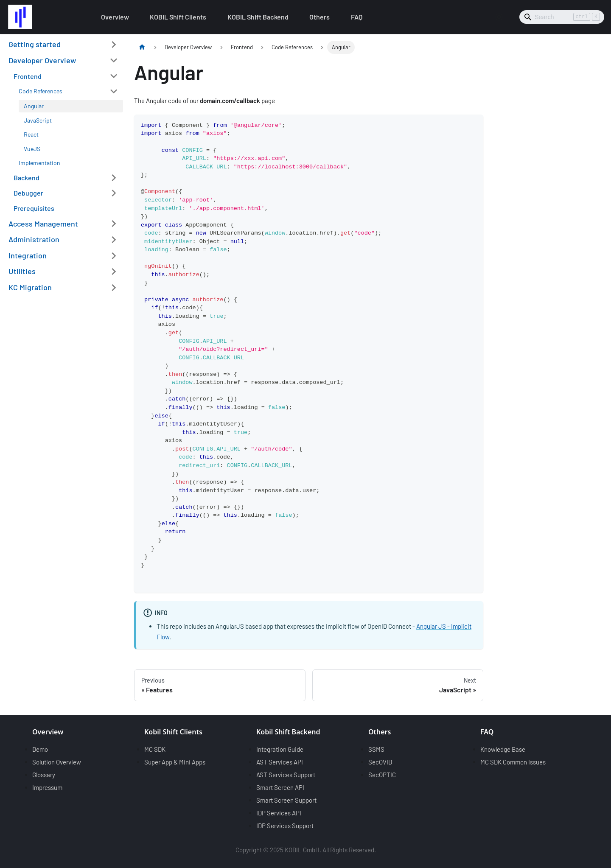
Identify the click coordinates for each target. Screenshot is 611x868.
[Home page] (142, 47)
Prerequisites (34, 208)
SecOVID (380, 762)
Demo (40, 749)
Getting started (35, 44)
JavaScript (38, 120)
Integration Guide (280, 749)
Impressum (47, 787)
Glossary (44, 775)
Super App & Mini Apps (175, 762)
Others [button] (320, 17)
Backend (27, 178)
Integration (28, 255)
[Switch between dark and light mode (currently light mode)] (499, 17)
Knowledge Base (503, 749)
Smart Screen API (280, 787)
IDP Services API (279, 813)
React (31, 134)
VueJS (32, 149)
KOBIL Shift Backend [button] (258, 17)
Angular (34, 106)
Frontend (28, 76)
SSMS (376, 749)
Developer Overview (42, 60)
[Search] (562, 17)
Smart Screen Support (286, 800)
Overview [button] (115, 17)
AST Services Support (286, 775)
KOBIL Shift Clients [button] (178, 17)
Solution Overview (57, 762)
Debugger (28, 193)
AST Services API (280, 762)
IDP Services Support (285, 826)
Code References (41, 91)
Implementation (39, 163)
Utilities (22, 271)
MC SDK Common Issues (513, 762)
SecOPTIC (382, 775)
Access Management (43, 224)
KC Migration (30, 287)
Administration (34, 239)
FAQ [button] (357, 17)
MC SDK (155, 749)
